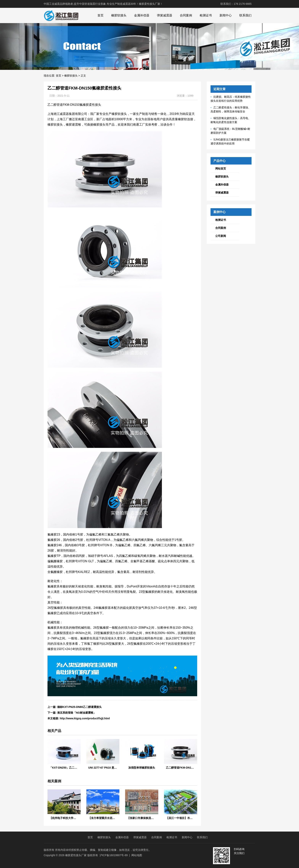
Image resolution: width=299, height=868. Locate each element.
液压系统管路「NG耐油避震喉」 (77, 713)
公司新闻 (221, 236)
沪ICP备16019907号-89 (114, 855)
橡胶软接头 (119, 15)
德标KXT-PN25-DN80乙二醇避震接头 (79, 707)
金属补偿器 (142, 15)
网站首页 (221, 169)
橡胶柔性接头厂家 (76, 855)
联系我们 (245, 15)
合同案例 (186, 15)
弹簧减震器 (165, 15)
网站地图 (137, 855)
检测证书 (206, 15)
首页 (100, 15)
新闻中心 (226, 15)
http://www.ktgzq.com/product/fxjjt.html (85, 718)
